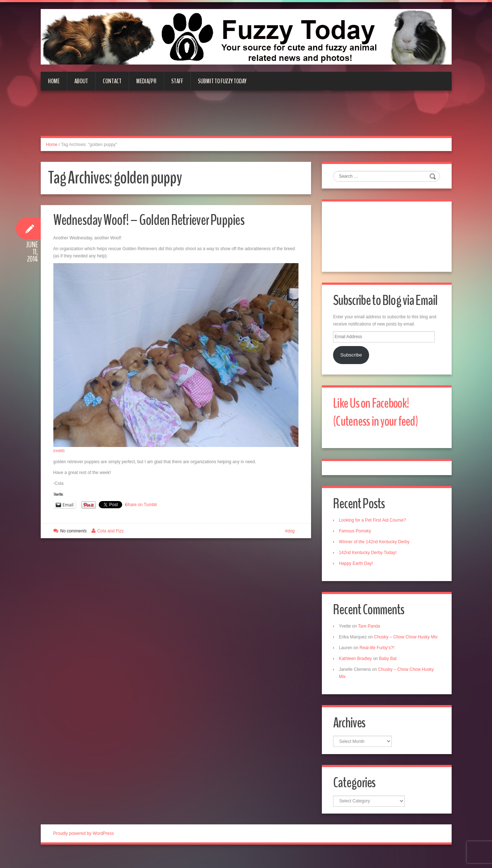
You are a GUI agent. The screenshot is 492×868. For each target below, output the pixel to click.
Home (54, 81)
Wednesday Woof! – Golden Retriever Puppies (158, 220)
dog (291, 531)
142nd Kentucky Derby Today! (369, 556)
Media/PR (146, 81)
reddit (59, 451)
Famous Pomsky (356, 534)
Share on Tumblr (141, 505)
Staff (177, 81)
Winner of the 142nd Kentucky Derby (376, 545)
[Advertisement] (246, 118)
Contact (112, 81)
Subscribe (352, 356)
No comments (74, 531)
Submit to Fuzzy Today (222, 81)
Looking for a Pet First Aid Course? (374, 523)
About (81, 81)
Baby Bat (389, 670)
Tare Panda (370, 630)
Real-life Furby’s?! (378, 659)
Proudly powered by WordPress (84, 846)
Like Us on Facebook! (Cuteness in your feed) (378, 414)
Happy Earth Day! (357, 567)
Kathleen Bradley (357, 670)
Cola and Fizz (110, 531)
